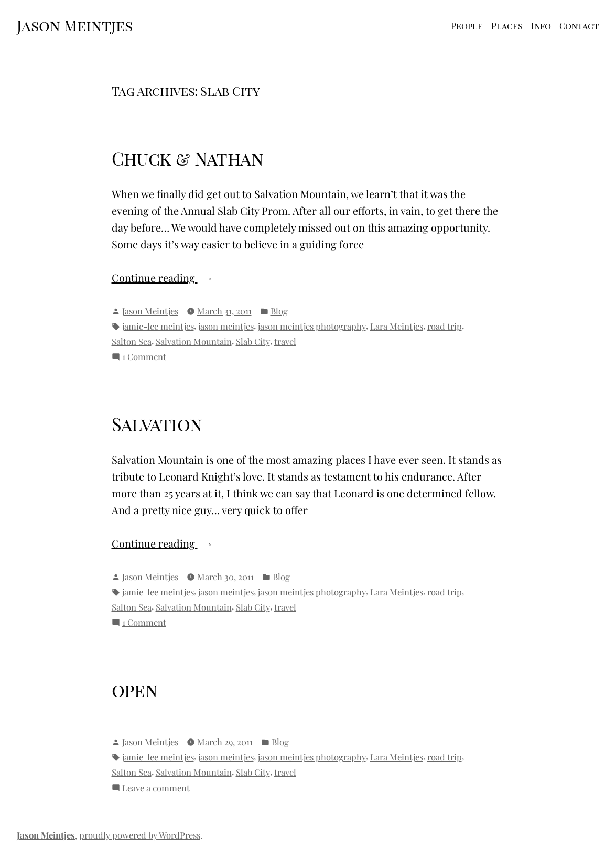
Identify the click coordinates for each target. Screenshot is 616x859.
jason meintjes (226, 326)
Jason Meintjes (75, 25)
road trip (445, 326)
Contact (579, 26)
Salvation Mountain (194, 341)
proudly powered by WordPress (140, 835)
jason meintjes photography (312, 326)
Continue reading (174, 278)
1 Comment (144, 357)
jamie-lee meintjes (158, 326)
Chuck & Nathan (188, 158)
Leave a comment (156, 788)
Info (541, 26)
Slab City (253, 341)
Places (507, 26)
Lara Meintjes (397, 326)
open (135, 690)
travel (285, 341)
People (467, 26)
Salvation (157, 424)
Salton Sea (132, 341)
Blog (279, 311)
